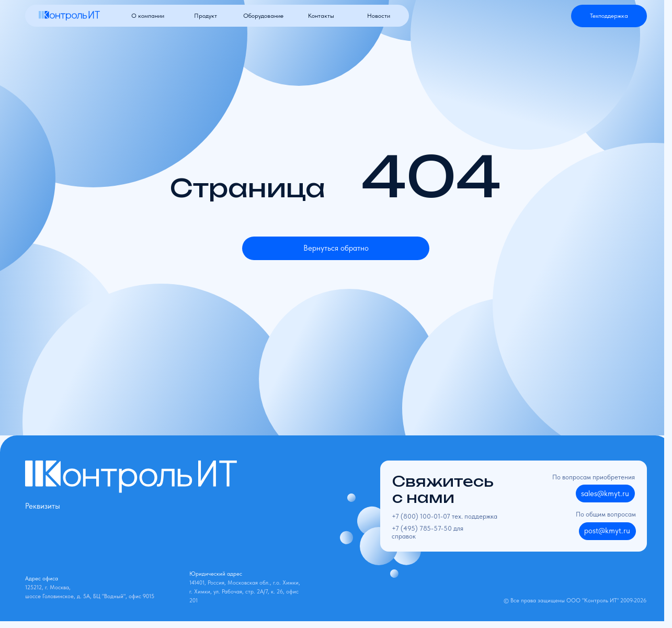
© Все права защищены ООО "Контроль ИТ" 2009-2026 (575, 601)
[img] (69, 16)
